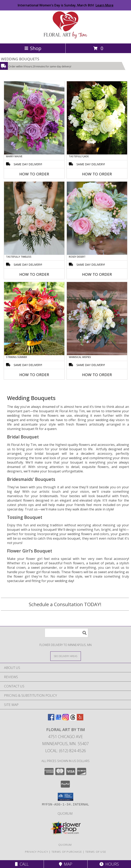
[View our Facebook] (51, 719)
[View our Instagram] (66, 719)
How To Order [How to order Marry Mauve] (34, 174)
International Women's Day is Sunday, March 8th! (66, 5)
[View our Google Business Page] (58, 719)
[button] (65, 797)
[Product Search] (66, 633)
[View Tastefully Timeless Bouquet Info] (34, 218)
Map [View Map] (66, 864)
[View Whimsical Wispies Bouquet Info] (97, 319)
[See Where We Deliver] (66, 656)
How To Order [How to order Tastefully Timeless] (34, 274)
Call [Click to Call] (22, 864)
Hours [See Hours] (109, 864)
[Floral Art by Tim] (65, 38)
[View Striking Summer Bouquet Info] (34, 319)
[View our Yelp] (80, 719)
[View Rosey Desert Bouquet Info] (97, 218)
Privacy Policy (37, 852)
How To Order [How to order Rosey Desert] (97, 274)
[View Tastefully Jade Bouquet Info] (97, 118)
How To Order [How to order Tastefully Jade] (97, 174)
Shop (33, 48)
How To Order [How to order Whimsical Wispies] (97, 375)
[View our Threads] (73, 719)
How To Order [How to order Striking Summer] (34, 375)
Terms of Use (96, 852)
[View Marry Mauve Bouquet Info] (34, 118)
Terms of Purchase (67, 852)
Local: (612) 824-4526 (66, 751)
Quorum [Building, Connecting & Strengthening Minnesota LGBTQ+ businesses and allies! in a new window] (65, 813)
